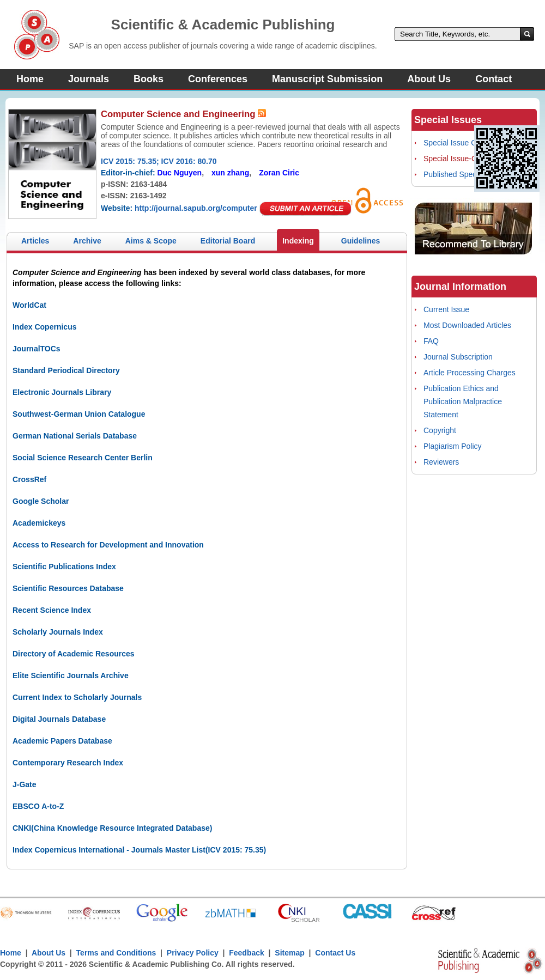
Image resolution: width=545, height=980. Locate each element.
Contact (493, 79)
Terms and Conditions (116, 953)
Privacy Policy (193, 953)
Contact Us (335, 953)
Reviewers (441, 462)
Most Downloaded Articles (467, 325)
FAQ (431, 341)
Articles (35, 241)
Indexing (298, 241)
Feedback (247, 953)
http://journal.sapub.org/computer (196, 208)
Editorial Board (228, 241)
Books (149, 79)
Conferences (218, 79)
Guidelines (361, 241)
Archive (87, 241)
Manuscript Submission (327, 79)
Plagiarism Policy (453, 446)
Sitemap (289, 953)
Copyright (440, 430)
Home (30, 79)
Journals (89, 79)
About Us (429, 79)
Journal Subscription (458, 357)
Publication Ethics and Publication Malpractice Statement (463, 401)
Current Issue (446, 309)
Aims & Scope (151, 241)
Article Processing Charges (470, 373)
